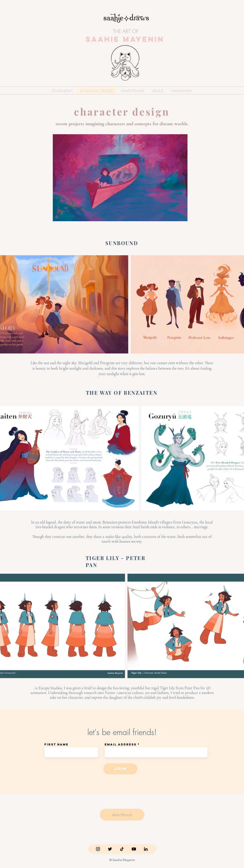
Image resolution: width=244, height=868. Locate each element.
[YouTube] (134, 849)
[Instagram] (98, 849)
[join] (120, 769)
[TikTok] (122, 849)
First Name (56, 744)
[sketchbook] (122, 815)
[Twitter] (110, 849)
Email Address (121, 744)
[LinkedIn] (146, 849)
